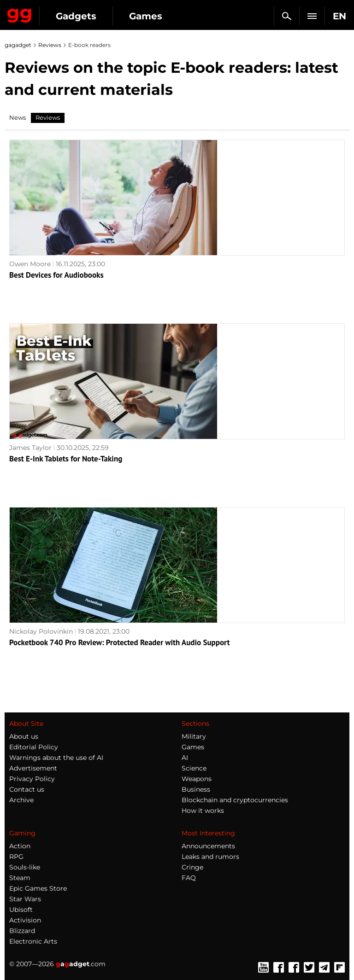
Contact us (27, 789)
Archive (21, 800)
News (18, 117)
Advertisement (33, 768)
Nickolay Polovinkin (41, 631)
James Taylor (30, 448)
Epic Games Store (38, 888)
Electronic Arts (33, 941)
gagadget (18, 45)
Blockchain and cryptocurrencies (235, 800)
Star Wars (25, 899)
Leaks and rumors (210, 857)
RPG (16, 857)
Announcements (208, 846)
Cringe (192, 867)
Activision (25, 920)
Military (194, 736)
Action (20, 846)
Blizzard (22, 931)
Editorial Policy (34, 747)
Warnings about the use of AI (56, 758)
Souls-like (25, 867)
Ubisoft (21, 910)
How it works (203, 811)
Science (194, 768)
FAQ (189, 878)
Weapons (197, 779)
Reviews (50, 45)
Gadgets (76, 16)
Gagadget (20, 14)
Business (196, 789)
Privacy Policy (32, 779)
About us (24, 736)
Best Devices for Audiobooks (56, 275)
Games (146, 16)
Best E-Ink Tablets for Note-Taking (66, 459)
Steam (20, 878)
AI (185, 758)
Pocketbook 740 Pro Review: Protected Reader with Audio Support (120, 642)
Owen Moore (30, 264)
